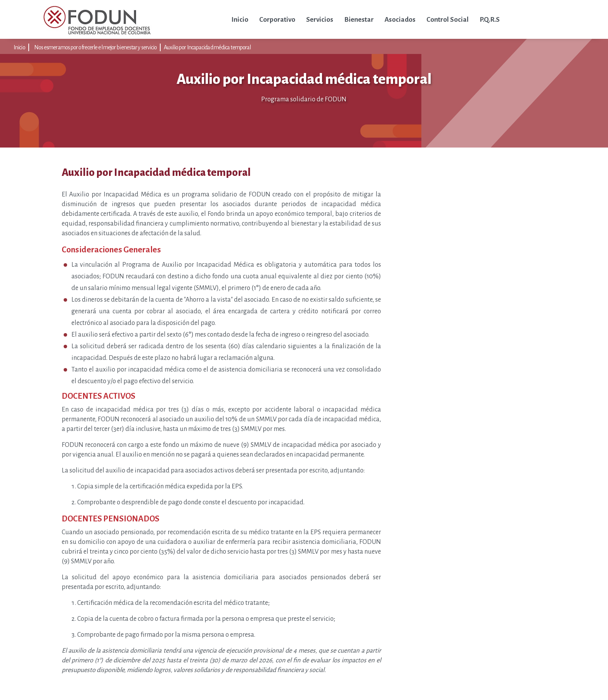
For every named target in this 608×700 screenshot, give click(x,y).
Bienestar (359, 20)
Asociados (400, 20)
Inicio (240, 20)
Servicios (320, 20)
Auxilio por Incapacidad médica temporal (207, 47)
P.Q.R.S (490, 20)
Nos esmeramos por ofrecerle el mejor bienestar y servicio (96, 47)
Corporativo (277, 20)
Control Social (448, 20)
